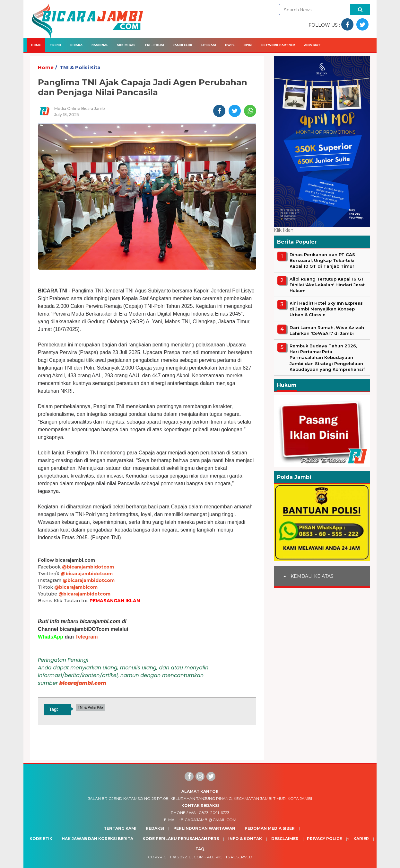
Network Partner (278, 45)
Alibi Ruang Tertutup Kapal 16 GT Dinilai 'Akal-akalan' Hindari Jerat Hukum (327, 285)
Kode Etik (41, 839)
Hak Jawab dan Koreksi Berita (97, 839)
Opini (248, 45)
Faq (200, 849)
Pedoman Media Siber (270, 828)
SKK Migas (126, 45)
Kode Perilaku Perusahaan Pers (181, 839)
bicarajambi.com (83, 683)
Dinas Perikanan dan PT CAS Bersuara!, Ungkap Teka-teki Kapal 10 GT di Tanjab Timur (322, 260)
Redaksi (155, 828)
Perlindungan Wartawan (204, 828)
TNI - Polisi (154, 45)
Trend (56, 45)
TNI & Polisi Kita (80, 67)
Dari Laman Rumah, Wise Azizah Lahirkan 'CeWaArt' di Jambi (327, 330)
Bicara (76, 45)
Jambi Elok (183, 45)
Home (36, 45)
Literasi (209, 45)
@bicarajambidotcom (88, 567)
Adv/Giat (312, 45)
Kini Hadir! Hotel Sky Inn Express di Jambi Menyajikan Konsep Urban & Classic (326, 309)
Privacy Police (324, 839)
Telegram (86, 637)
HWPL (230, 45)
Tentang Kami (120, 828)
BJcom (196, 857)
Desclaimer (285, 839)
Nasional (100, 45)
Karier (361, 839)
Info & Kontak (245, 839)
